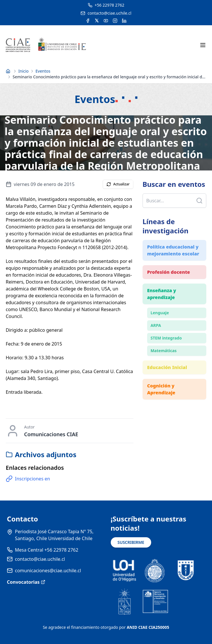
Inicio (24, 71)
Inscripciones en (28, 479)
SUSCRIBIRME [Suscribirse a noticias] (131, 542)
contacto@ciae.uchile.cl (40, 559)
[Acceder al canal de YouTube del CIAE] (106, 21)
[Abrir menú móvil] (203, 45)
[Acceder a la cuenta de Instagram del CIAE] (115, 21)
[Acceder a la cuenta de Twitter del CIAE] (97, 21)
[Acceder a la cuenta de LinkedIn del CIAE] (124, 21)
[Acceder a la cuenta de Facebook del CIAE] (88, 21)
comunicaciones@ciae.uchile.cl (48, 571)
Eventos (43, 71)
